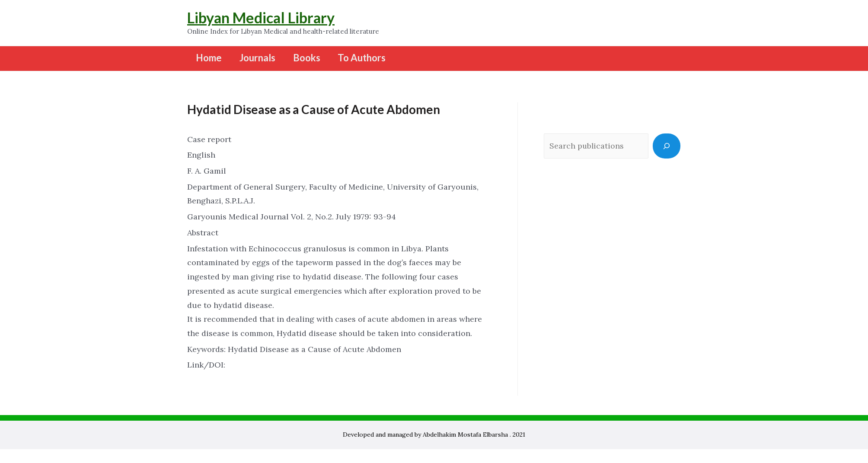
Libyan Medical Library (261, 17)
